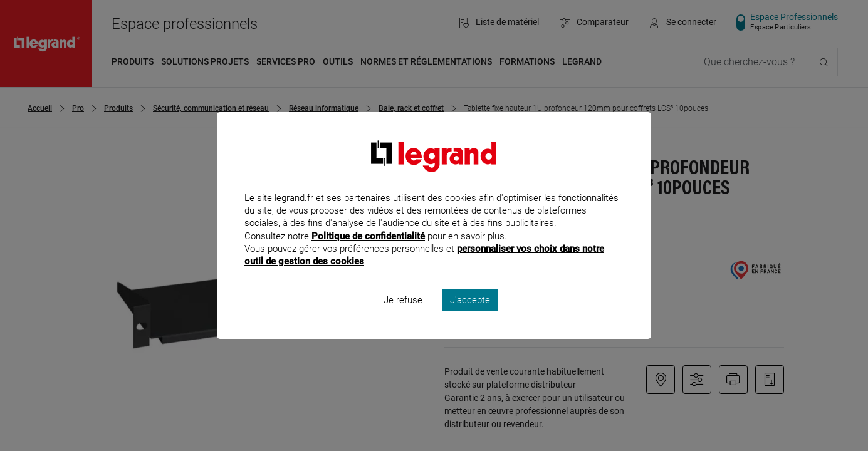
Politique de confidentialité (368, 252)
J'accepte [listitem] (470, 317)
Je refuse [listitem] (403, 317)
